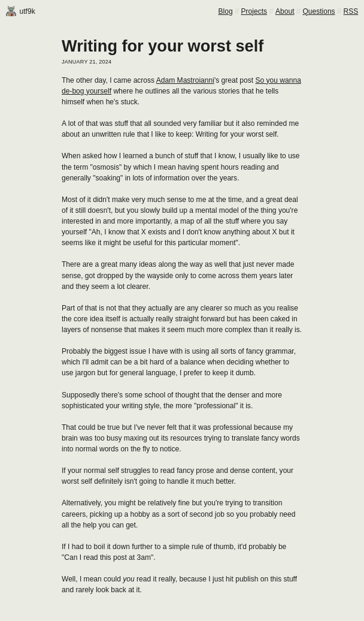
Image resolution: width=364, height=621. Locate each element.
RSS (351, 11)
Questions (318, 11)
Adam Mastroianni (185, 80)
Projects (254, 11)
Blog (226, 11)
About (285, 11)
